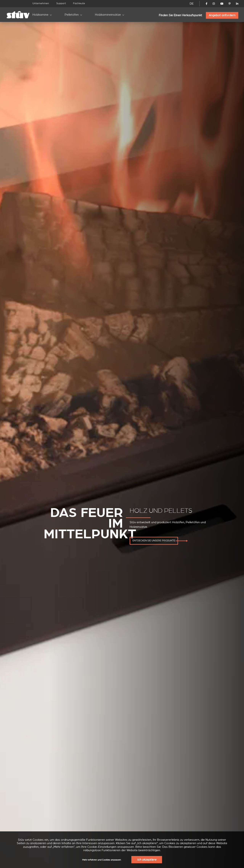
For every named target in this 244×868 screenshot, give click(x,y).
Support (61, 3)
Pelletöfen (72, 15)
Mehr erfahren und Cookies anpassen (102, 860)
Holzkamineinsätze (108, 15)
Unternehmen (41, 3)
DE (192, 4)
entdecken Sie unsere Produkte (154, 541)
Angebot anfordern (222, 15)
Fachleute (79, 3)
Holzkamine (40, 15)
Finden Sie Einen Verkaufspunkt (180, 15)
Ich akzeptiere (147, 860)
